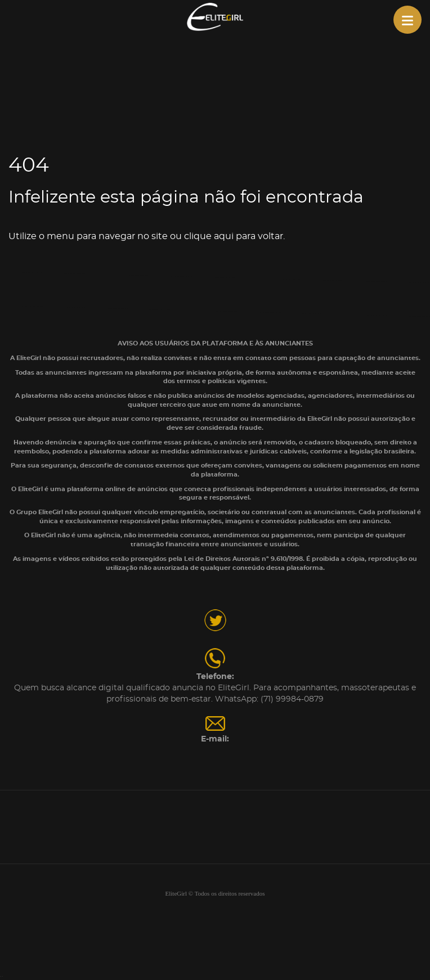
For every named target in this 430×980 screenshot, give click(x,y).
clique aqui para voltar (234, 236)
